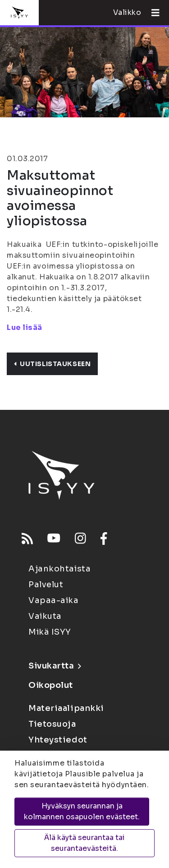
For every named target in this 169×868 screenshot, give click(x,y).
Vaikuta (45, 616)
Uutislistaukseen (52, 364)
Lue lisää (25, 327)
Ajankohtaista (59, 569)
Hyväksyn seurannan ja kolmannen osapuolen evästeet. (82, 811)
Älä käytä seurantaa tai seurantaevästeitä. (84, 843)
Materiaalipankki (66, 708)
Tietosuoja (52, 724)
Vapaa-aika (54, 600)
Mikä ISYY (50, 632)
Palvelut (46, 585)
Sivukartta (55, 666)
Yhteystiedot (58, 740)
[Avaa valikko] (152, 13)
